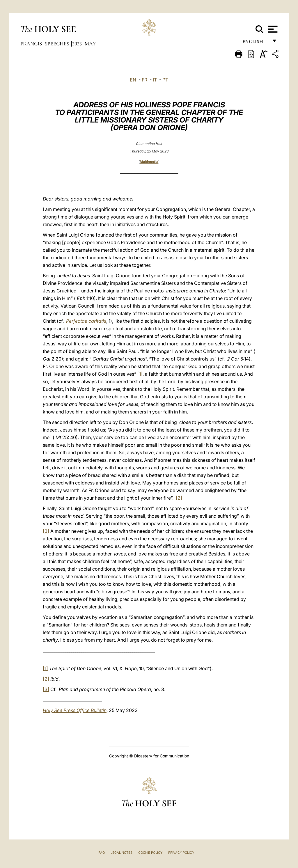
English (255, 43)
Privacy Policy (181, 853)
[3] (46, 531)
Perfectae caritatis (86, 321)
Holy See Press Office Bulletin (75, 710)
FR (144, 80)
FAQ (102, 853)
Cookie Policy (150, 853)
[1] (140, 374)
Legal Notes (121, 853)
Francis (32, 44)
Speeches (58, 44)
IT (155, 80)
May (90, 44)
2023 (78, 44)
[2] (179, 498)
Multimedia (149, 162)
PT (165, 80)
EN (133, 80)
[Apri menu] (272, 29)
